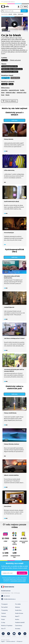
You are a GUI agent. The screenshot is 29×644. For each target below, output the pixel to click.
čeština (15, 14)
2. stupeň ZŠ (6, 78)
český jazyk (20, 14)
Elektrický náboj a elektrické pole (12, 69)
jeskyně (10, 14)
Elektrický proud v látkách (10, 72)
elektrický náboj (11, 93)
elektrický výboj (21, 93)
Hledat (24, 11)
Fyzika (11, 84)
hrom (3, 95)
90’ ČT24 (4, 60)
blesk (3, 93)
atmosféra (4, 90)
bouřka (22, 90)
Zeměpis (4, 84)
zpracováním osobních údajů (18, 581)
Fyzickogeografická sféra (10, 66)
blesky (8, 95)
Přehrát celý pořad (15, 60)
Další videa (14, 120)
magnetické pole (14, 90)
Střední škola (15, 78)
